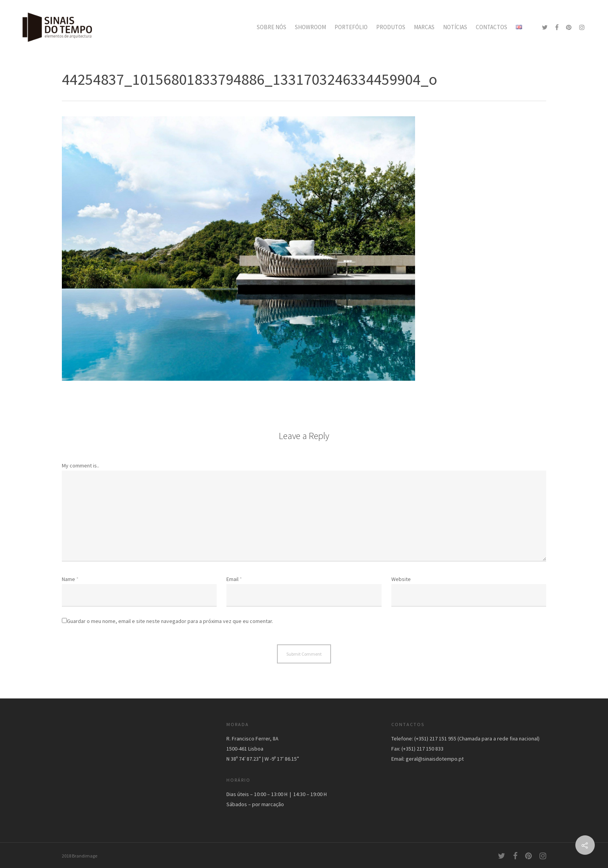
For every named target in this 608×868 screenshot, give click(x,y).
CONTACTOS (491, 27)
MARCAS (424, 27)
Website (401, 579)
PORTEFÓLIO (351, 27)
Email (234, 579)
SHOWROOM (310, 27)
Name (70, 579)
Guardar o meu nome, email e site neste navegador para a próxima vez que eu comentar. (170, 621)
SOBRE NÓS (272, 27)
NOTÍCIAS (455, 27)
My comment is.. (81, 465)
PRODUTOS (391, 27)
